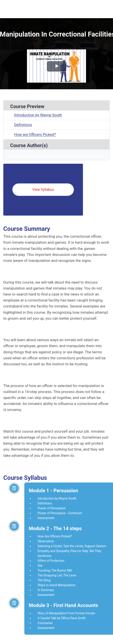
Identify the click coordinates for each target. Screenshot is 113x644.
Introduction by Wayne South (38, 115)
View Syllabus (43, 190)
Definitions (23, 125)
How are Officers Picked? (35, 134)
